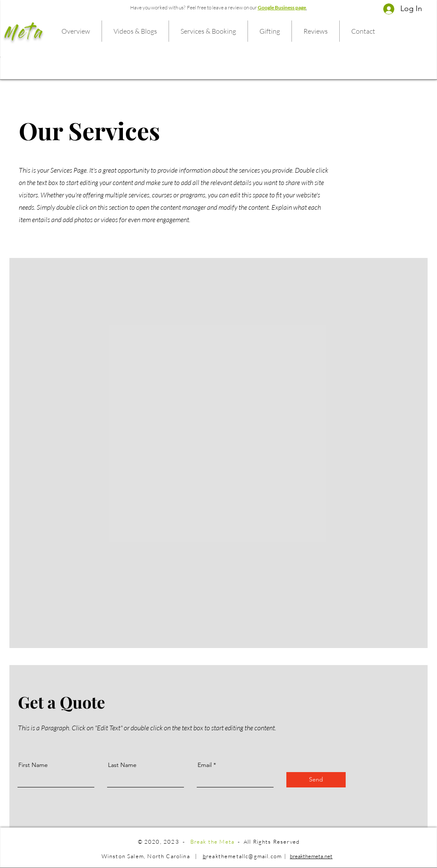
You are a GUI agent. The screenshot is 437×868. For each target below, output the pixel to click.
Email (205, 765)
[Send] (316, 780)
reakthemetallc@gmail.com (244, 856)
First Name (33, 765)
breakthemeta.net (311, 856)
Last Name (122, 765)
